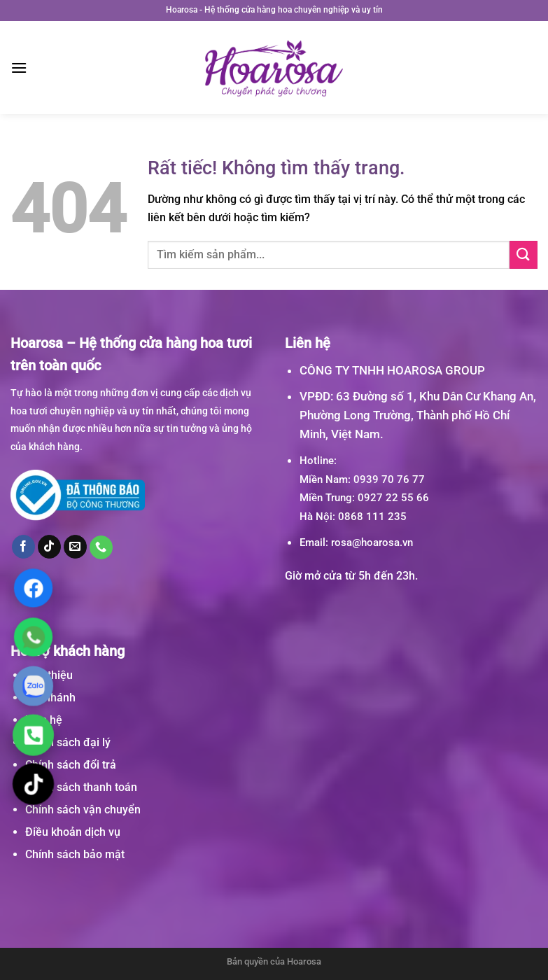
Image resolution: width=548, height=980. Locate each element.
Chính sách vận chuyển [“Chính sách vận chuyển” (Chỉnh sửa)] (83, 810)
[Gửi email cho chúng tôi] (76, 547)
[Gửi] (524, 254)
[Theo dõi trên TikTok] (50, 547)
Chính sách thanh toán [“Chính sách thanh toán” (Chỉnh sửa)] (81, 787)
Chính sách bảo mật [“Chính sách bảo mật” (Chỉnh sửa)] (75, 854)
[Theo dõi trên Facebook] (24, 547)
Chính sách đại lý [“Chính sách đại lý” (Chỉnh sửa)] (68, 742)
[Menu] (19, 68)
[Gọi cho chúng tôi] (101, 547)
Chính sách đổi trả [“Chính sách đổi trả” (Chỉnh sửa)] (71, 765)
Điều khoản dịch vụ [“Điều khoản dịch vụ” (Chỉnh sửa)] (73, 832)
